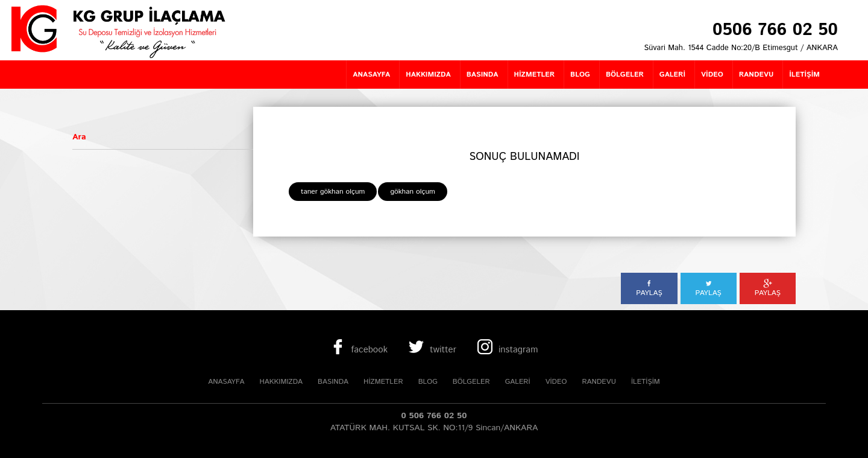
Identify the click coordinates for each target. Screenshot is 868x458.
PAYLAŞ (649, 288)
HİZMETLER (383, 382)
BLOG (428, 382)
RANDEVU (599, 382)
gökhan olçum (412, 192)
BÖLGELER (471, 382)
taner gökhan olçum (333, 192)
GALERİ (518, 382)
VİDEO (556, 382)
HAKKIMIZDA (281, 382)
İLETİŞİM (646, 382)
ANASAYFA (226, 382)
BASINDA (333, 382)
